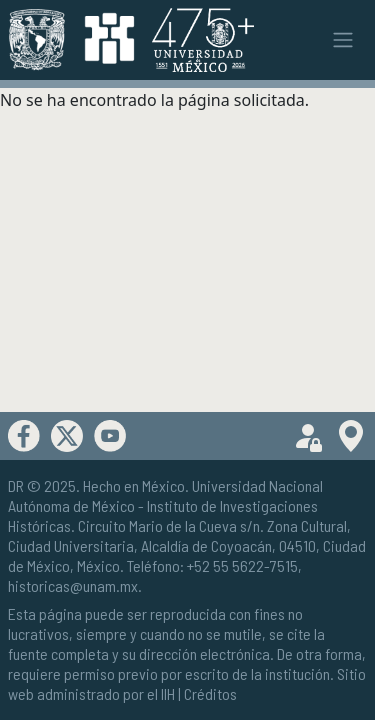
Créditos (210, 693)
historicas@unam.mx (73, 585)
